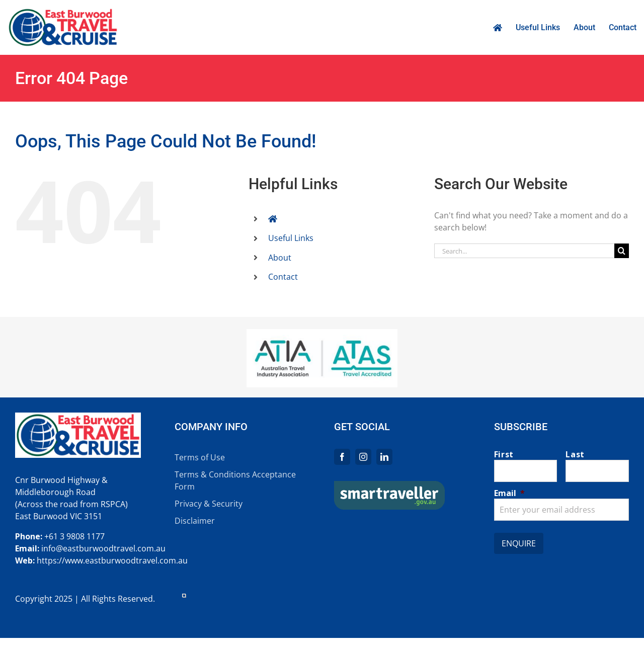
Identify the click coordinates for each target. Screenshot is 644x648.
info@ (52, 548)
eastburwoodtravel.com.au (114, 548)
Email (509, 493)
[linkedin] (384, 457)
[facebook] (342, 457)
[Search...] (524, 251)
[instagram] (363, 457)
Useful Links (291, 238)
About (280, 258)
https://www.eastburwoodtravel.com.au (112, 560)
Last (575, 454)
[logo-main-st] (389, 485)
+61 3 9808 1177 (74, 536)
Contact (283, 277)
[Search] (622, 251)
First (504, 454)
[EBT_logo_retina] (63, 12)
